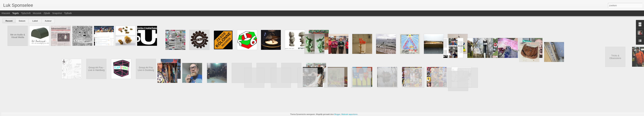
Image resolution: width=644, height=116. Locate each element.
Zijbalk (47, 13)
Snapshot (57, 13)
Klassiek (6, 13)
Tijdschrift (26, 13)
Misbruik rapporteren (349, 114)
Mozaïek (37, 13)
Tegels (15, 13)
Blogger (337, 114)
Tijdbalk (68, 13)
